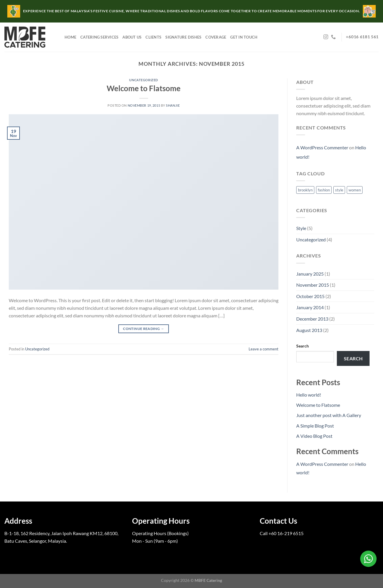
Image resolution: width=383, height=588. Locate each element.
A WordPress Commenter (322, 147)
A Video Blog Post (314, 436)
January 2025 (310, 274)
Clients (153, 37)
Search (303, 346)
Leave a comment (264, 349)
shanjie (173, 105)
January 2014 (310, 307)
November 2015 (313, 285)
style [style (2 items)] (339, 190)
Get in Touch (244, 37)
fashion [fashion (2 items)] (324, 190)
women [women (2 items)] (355, 190)
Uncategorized (143, 80)
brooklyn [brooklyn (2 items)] (305, 190)
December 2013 (312, 319)
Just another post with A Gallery (329, 415)
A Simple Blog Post (315, 426)
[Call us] (333, 37)
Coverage (216, 37)
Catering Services (99, 37)
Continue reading (144, 329)
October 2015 (310, 296)
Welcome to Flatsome (144, 88)
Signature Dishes (183, 37)
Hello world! (309, 395)
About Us (132, 37)
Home (70, 37)
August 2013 (309, 330)
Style (301, 228)
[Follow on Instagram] (326, 37)
